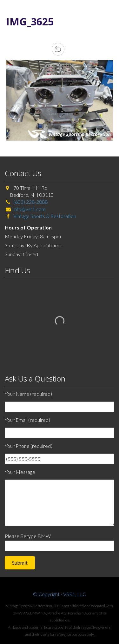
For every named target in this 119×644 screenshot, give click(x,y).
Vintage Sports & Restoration (44, 216)
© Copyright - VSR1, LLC (60, 594)
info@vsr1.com (30, 209)
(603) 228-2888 (30, 202)
